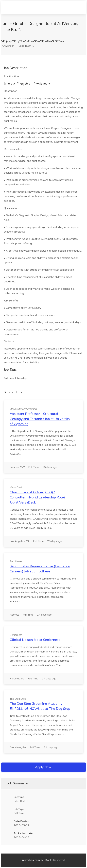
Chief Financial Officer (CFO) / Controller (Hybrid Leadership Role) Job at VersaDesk (37, 497)
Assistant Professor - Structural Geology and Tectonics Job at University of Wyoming (40, 419)
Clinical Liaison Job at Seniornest (35, 640)
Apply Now (43, 767)
